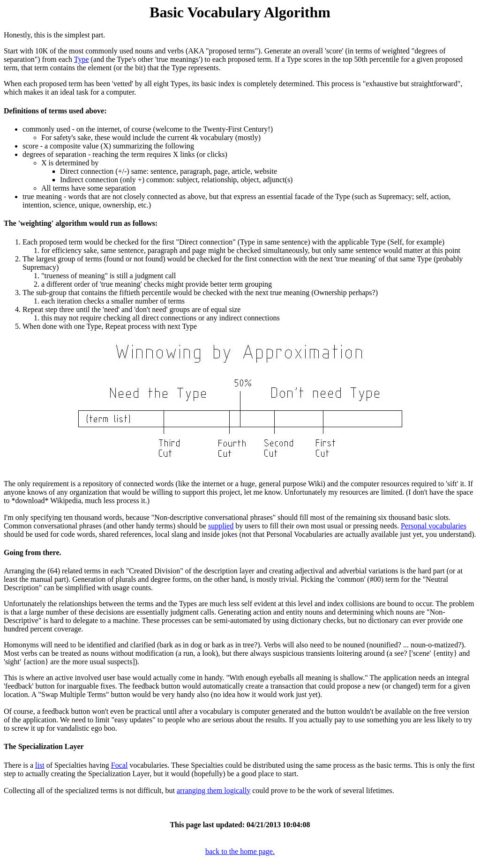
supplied (221, 526)
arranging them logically (214, 790)
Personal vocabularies (434, 526)
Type (82, 59)
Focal (120, 765)
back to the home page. (240, 851)
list (40, 765)
